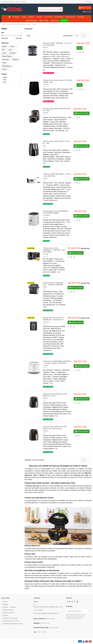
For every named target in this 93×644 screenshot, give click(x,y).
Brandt (45, 289)
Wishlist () (88, 2)
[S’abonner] (89, 611)
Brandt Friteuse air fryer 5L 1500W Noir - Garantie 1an (53, 319)
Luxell (44, 86)
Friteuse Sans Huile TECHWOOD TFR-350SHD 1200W (56, 212)
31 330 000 (39, 610)
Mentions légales (8, 610)
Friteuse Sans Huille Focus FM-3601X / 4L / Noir (55, 395)
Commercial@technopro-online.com (47, 613)
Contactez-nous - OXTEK (8, 2)
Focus (45, 400)
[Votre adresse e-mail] (77, 611)
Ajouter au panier (82, 113)
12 (77, 36)
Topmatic (45, 256)
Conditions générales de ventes (13, 624)
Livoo (44, 49)
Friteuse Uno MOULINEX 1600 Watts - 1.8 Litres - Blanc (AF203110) (57, 362)
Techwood (46, 217)
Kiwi (44, 115)
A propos (5, 604)
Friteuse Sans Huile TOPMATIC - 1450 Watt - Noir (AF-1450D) (54, 250)
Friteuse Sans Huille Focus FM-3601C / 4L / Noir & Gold (55, 428)
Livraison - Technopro (21, 2)
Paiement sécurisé (8, 613)
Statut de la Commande (10, 618)
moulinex (45, 367)
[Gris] (44, 70)
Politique (5, 615)
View (79, 48)
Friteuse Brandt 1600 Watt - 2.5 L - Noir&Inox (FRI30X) (53, 284)
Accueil (5, 602)
